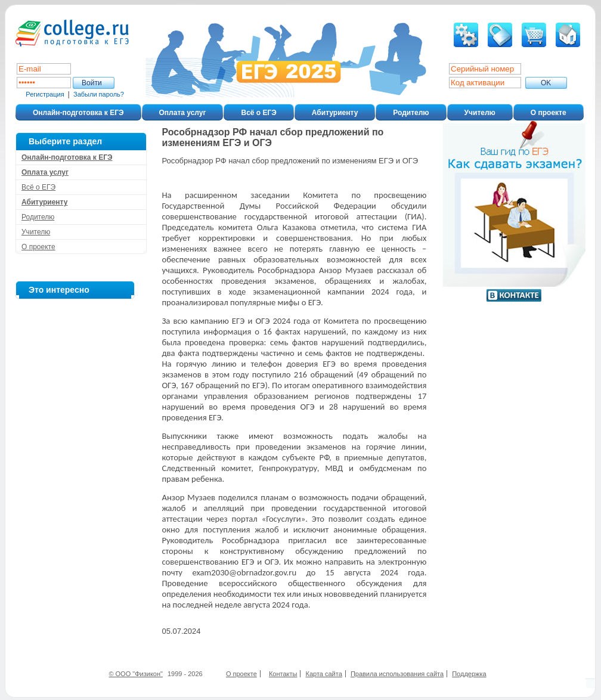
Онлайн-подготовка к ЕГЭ (78, 113)
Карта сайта (324, 674)
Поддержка (469, 674)
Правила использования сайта (397, 674)
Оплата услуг (183, 113)
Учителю (480, 113)
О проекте (549, 113)
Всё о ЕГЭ (258, 113)
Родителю (411, 113)
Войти (92, 83)
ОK (546, 83)
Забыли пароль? (99, 94)
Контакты (283, 674)
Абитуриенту (335, 113)
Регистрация (45, 94)
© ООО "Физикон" (136, 674)
